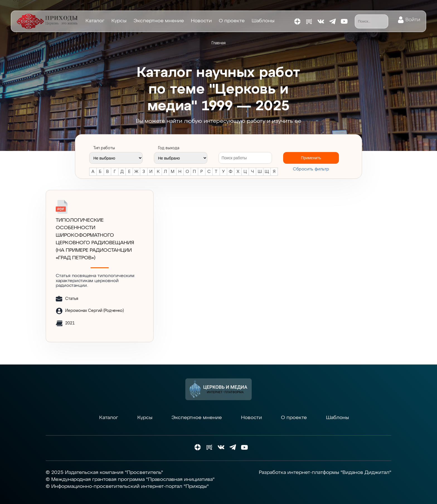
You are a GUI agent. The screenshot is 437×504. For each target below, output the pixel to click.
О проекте (232, 21)
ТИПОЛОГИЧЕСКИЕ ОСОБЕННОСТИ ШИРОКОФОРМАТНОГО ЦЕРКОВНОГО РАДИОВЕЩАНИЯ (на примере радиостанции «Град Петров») (95, 239)
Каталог (95, 21)
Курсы (119, 21)
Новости (201, 21)
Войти (413, 20)
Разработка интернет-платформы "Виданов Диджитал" (325, 473)
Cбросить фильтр (311, 169)
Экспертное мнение (159, 21)
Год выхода (169, 148)
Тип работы (104, 148)
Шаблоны (263, 21)
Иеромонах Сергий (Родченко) (94, 311)
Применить (311, 158)
